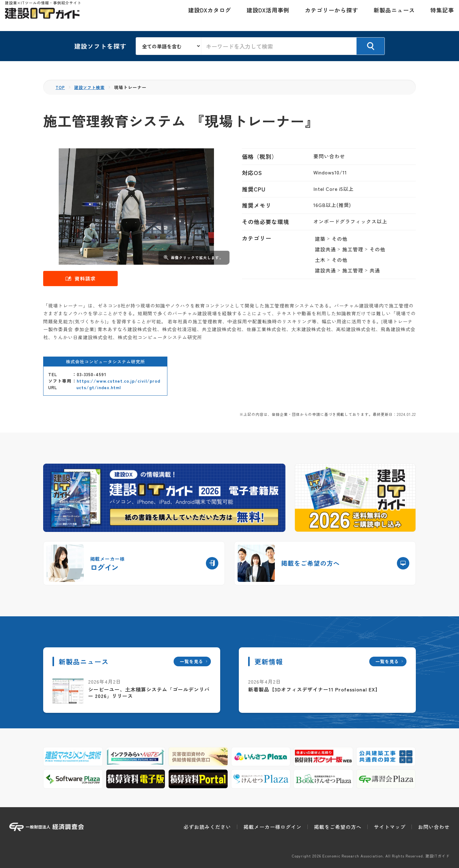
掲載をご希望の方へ (338, 827)
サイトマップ (390, 827)
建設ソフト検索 (91, 87)
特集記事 (438, 16)
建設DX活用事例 (264, 16)
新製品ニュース (390, 16)
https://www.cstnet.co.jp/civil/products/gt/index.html (118, 384)
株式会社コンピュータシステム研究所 (105, 362)
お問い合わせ (434, 827)
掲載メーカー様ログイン (273, 827)
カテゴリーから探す (327, 16)
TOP (61, 87)
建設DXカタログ (205, 16)
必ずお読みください (207, 827)
